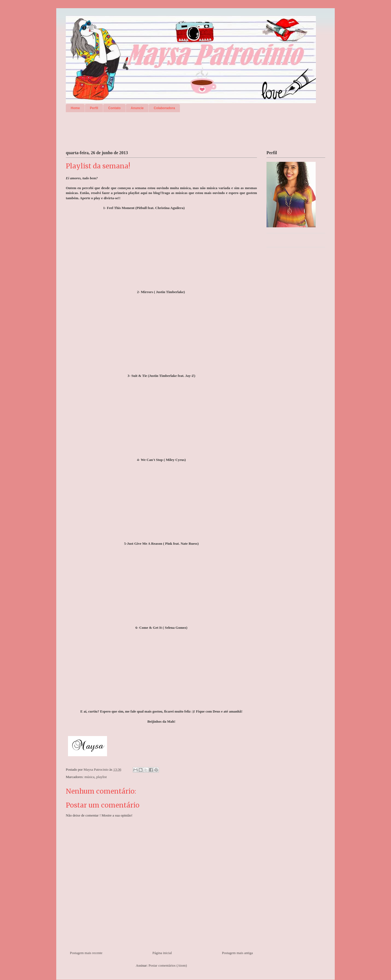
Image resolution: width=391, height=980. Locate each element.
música (89, 777)
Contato (114, 108)
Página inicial (162, 953)
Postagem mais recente (86, 953)
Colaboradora (164, 108)
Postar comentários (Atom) (168, 965)
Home (75, 108)
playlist (102, 777)
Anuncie (137, 108)
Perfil (94, 108)
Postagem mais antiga (237, 953)
